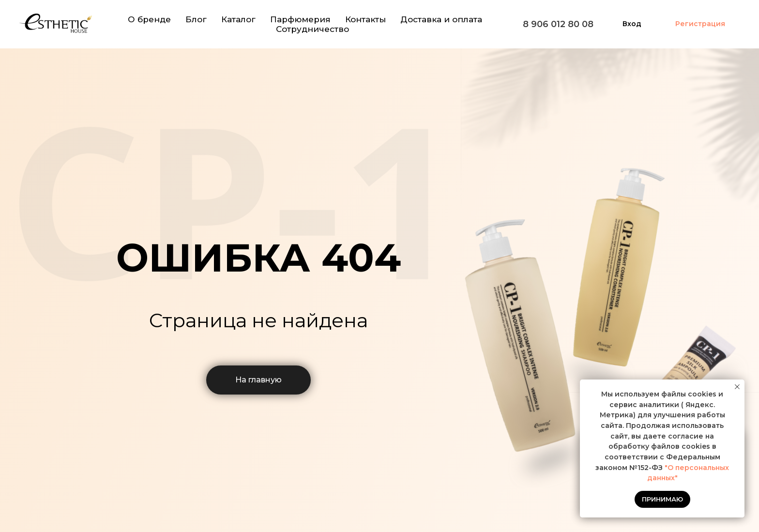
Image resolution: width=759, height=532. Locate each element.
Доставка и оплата (441, 19)
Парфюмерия (300, 19)
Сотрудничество (312, 29)
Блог (196, 19)
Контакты (365, 19)
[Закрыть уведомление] (737, 387)
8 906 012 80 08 (558, 24)
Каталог (238, 19)
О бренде (149, 19)
